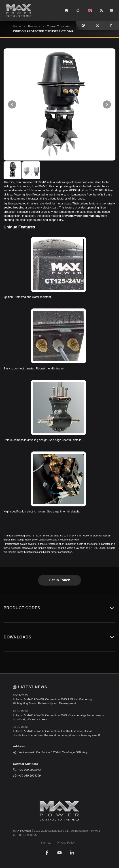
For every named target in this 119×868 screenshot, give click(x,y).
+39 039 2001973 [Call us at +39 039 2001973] (27, 770)
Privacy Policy (66, 843)
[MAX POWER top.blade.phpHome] (19, 10)
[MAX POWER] (59, 811)
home (17, 26)
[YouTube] (59, 853)
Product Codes (59, 608)
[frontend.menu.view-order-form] (66, 11)
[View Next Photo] (107, 104)
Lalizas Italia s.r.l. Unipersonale (68, 831)
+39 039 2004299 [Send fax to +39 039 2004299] (27, 776)
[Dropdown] (90, 11)
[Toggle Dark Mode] (102, 11)
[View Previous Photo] (12, 104)
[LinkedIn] (72, 853)
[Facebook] (47, 853)
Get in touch (60, 580)
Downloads (59, 637)
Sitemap (46, 843)
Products (34, 26)
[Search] (78, 11)
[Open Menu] (111, 11)
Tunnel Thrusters (58, 26)
